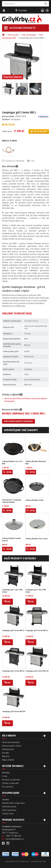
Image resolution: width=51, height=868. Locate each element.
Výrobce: (6, 119)
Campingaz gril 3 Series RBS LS (13, 630)
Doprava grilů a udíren (12, 746)
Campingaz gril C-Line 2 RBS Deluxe (12, 591)
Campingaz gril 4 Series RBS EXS (14, 711)
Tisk (33, 161)
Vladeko (6, 800)
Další (40, 89)
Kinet (44, 861)
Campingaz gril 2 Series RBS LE (37, 630)
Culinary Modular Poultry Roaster (11, 539)
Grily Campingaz (9, 810)
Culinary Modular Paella (34, 500)
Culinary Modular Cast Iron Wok (12, 462)
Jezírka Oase (8, 814)
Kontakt (23, 10)
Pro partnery (8, 787)
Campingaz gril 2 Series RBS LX (13, 671)
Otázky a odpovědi (10, 783)
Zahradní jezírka (9, 807)
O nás (5, 776)
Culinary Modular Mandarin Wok (36, 462)
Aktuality (6, 773)
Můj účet (6, 756)
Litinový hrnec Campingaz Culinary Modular (12, 501)
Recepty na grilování (11, 780)
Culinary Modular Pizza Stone (37, 539)
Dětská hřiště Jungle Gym (13, 803)
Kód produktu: (8, 116)
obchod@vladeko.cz (15, 839)
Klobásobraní (8, 749)
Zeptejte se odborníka (15, 161)
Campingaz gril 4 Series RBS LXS (37, 671)
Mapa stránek (8, 760)
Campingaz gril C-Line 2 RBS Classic (36, 591)
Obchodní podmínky (11, 742)
